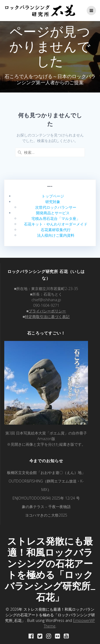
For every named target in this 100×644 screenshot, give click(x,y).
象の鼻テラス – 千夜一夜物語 (46, 507)
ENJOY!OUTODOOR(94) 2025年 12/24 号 (46, 498)
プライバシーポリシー (47, 311)
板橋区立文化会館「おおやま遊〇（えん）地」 (46, 472)
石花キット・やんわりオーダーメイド (56, 224)
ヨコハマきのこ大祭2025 (46, 515)
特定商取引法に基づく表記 (47, 317)
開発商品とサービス (53, 213)
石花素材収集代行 (56, 230)
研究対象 (53, 202)
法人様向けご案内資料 (56, 235)
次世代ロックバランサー (56, 207)
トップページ (53, 196)
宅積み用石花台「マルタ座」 (56, 218)
